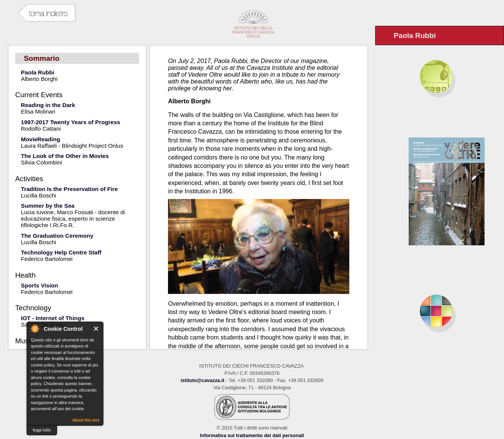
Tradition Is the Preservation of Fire (69, 189)
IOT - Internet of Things (53, 318)
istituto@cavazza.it (202, 380)
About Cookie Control (35, 328)
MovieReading (40, 139)
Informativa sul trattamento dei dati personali (252, 435)
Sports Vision (40, 285)
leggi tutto (42, 430)
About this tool (86, 420)
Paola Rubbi (38, 72)
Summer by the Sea (48, 206)
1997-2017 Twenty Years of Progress (71, 122)
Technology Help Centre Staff (61, 252)
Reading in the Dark (48, 105)
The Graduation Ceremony (57, 236)
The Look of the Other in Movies (65, 156)
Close (96, 329)
